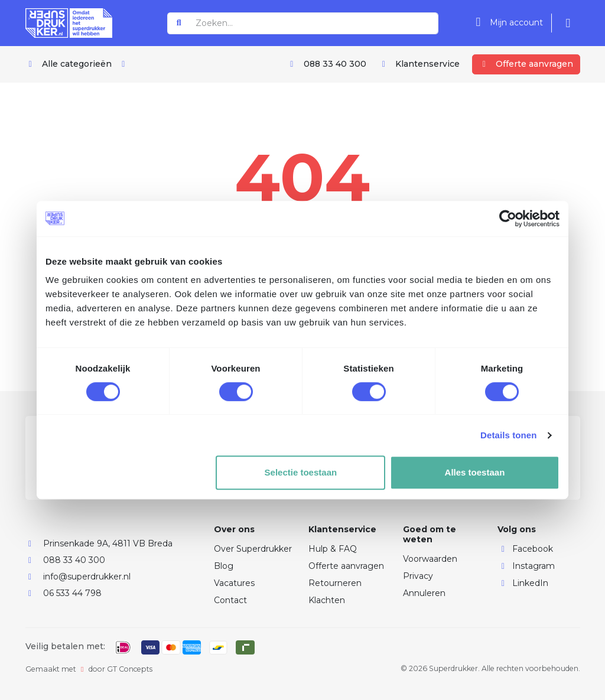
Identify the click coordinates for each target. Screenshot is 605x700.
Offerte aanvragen (346, 566)
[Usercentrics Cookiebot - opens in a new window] (508, 219)
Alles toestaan (475, 472)
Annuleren (424, 593)
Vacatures (234, 583)
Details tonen (508, 435)
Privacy (418, 576)
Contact (230, 600)
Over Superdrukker (253, 549)
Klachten (327, 600)
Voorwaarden (430, 559)
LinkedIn (523, 583)
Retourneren (335, 583)
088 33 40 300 (74, 560)
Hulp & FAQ (333, 549)
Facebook (525, 549)
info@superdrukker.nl (87, 577)
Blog (224, 566)
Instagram (526, 566)
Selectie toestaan (301, 472)
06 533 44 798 (72, 593)
